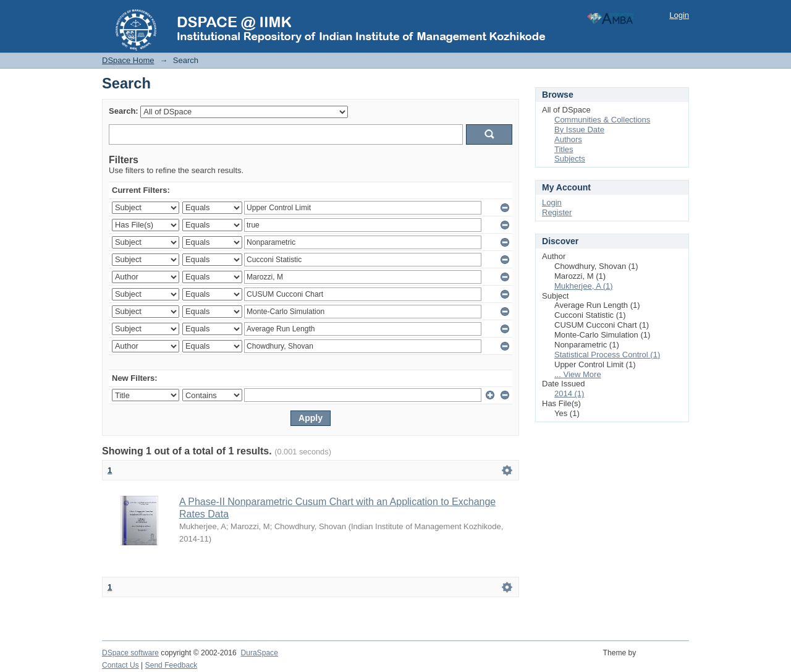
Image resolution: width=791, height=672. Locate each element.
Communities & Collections (602, 120)
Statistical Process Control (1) (607, 355)
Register (557, 212)
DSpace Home (128, 60)
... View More (578, 374)
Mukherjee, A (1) (584, 286)
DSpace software (130, 653)
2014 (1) (569, 393)
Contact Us (121, 665)
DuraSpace (259, 653)
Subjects (570, 159)
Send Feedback (171, 665)
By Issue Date (579, 130)
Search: (124, 111)
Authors (568, 139)
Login (679, 15)
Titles (564, 149)
